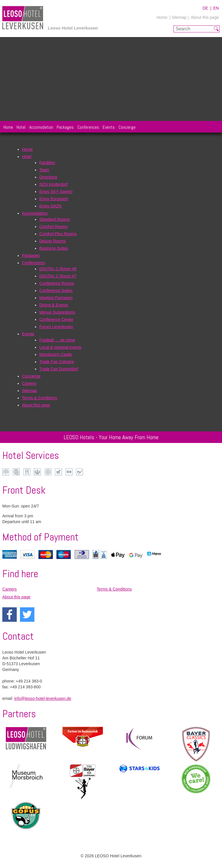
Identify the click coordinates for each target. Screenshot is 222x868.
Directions (48, 177)
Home (162, 17)
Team (44, 170)
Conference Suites (56, 290)
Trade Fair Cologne (57, 362)
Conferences (88, 127)
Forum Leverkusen (56, 327)
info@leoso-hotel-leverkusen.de (43, 698)
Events (109, 127)
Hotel (21, 127)
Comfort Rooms (53, 227)
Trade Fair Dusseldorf (59, 369)
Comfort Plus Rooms (58, 234)
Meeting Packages (56, 298)
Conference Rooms (57, 283)
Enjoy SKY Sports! (56, 192)
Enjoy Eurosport (54, 199)
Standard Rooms (54, 219)
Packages (65, 127)
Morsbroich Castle (56, 354)
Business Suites (54, 248)
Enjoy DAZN (50, 206)
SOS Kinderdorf (53, 184)
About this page (205, 17)
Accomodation (41, 127)
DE (205, 8)
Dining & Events (54, 305)
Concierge (127, 127)
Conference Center (56, 319)
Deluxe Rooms (53, 241)
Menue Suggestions (57, 312)
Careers (29, 383)
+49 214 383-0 (29, 681)
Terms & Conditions (39, 398)
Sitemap (29, 391)
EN (216, 8)
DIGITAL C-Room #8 (58, 269)
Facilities (47, 163)
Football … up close (57, 340)
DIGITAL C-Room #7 (58, 276)
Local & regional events (60, 347)
